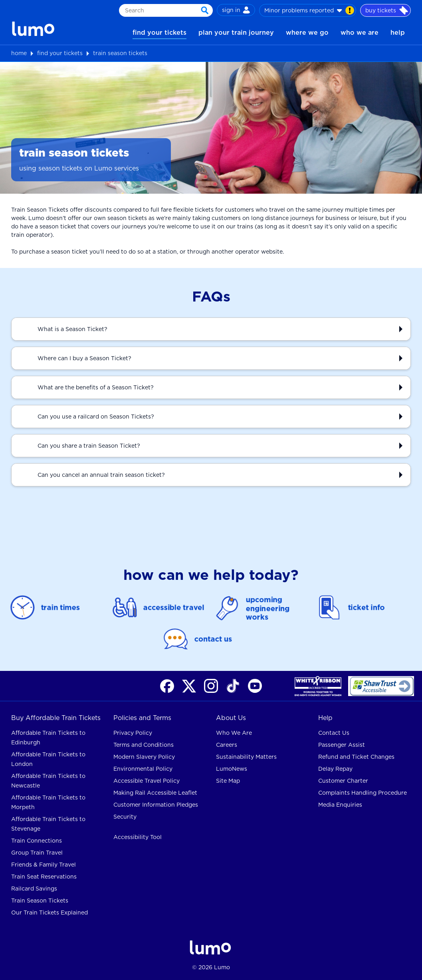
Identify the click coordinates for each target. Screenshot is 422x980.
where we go (307, 33)
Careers (227, 745)
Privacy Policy (133, 733)
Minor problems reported (309, 10)
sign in (236, 10)
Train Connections (37, 841)
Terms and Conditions (144, 745)
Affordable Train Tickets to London (48, 759)
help (398, 33)
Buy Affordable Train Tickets (56, 718)
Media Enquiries (340, 805)
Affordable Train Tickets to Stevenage (48, 824)
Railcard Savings (34, 889)
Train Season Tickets (40, 901)
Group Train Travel (37, 853)
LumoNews (232, 769)
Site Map (228, 781)
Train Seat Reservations (44, 877)
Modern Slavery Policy (144, 757)
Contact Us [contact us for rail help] (334, 733)
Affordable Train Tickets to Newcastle (48, 781)
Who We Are (234, 733)
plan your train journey (236, 33)
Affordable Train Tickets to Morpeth (48, 802)
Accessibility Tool (138, 837)
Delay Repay (335, 769)
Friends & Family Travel (44, 865)
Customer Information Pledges (156, 805)
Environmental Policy (143, 769)
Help (325, 718)
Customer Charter (343, 781)
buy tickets (387, 10)
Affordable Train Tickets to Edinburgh (48, 738)
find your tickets (159, 33)
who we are (360, 33)
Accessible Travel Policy (147, 781)
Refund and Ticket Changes (356, 757)
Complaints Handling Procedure (363, 793)
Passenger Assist (342, 745)
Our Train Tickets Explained (50, 913)
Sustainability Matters (246, 757)
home (19, 53)
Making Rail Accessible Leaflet (155, 793)
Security (125, 817)
